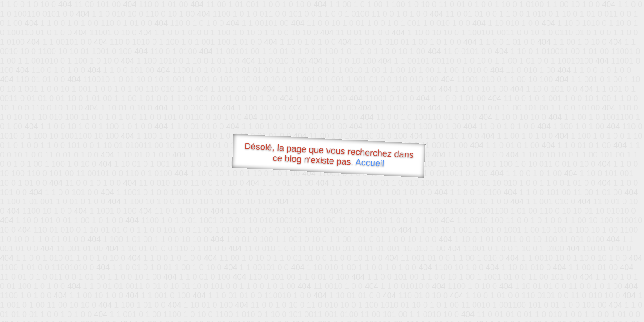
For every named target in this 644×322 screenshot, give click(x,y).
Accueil (370, 163)
